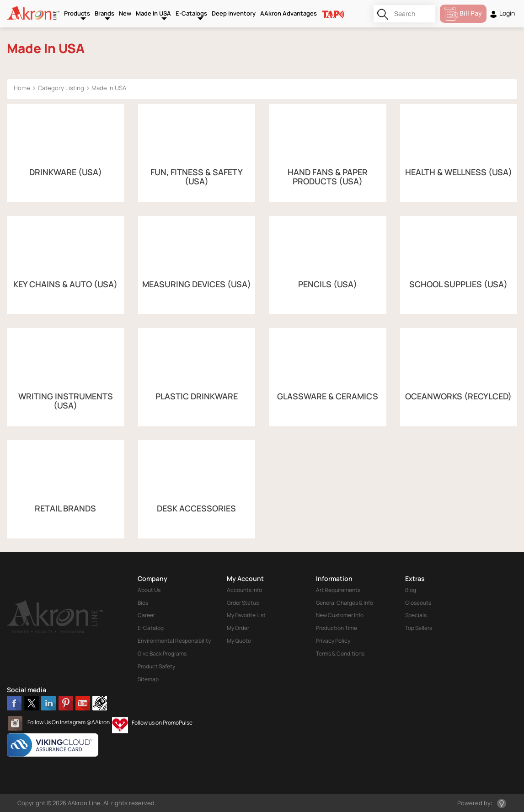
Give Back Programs (162, 653)
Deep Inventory (234, 13)
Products (77, 13)
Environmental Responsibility (174, 641)
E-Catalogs (191, 13)
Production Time (337, 628)
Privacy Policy (333, 641)
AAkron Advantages (289, 13)
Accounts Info (244, 590)
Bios (143, 603)
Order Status (243, 603)
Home (22, 88)
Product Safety (156, 666)
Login (502, 13)
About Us (149, 590)
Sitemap (148, 679)
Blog (411, 590)
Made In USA (153, 13)
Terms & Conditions (340, 653)
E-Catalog (151, 628)
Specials (416, 615)
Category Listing (61, 88)
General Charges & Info (345, 603)
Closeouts (418, 603)
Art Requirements (338, 590)
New (125, 13)
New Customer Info (340, 615)
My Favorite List (246, 615)
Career (146, 615)
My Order (238, 628)
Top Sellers (419, 628)
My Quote (239, 641)
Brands (104, 13)
